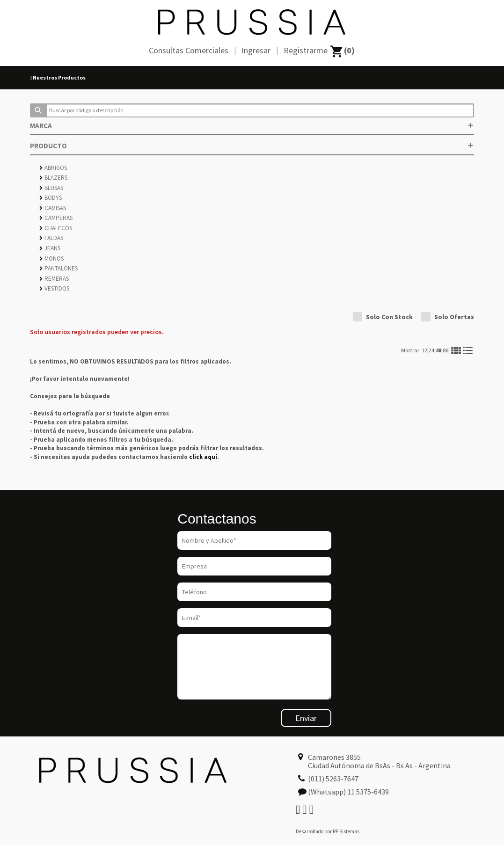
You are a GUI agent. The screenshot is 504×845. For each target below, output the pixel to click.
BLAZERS (53, 178)
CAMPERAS (56, 218)
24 (431, 350)
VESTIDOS (54, 288)
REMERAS (54, 279)
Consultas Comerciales (189, 50)
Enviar (306, 718)
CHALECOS (56, 228)
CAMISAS (53, 208)
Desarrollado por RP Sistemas (328, 831)
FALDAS (51, 238)
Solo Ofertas (448, 317)
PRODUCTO (252, 146)
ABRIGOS (53, 168)
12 (424, 350)
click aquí (203, 457)
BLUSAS (51, 188)
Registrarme (306, 50)
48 (438, 350)
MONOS (51, 259)
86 (446, 350)
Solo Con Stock (383, 317)
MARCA (252, 126)
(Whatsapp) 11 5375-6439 (348, 792)
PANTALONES (58, 268)
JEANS (50, 248)
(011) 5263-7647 (333, 779)
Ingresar (256, 50)
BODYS (51, 198)
